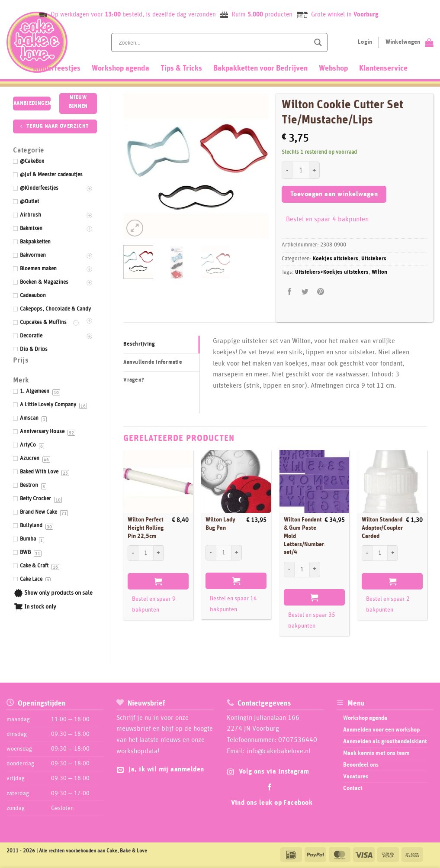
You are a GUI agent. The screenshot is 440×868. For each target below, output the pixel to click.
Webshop (333, 68)
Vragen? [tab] (134, 380)
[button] (135, 228)
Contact (353, 788)
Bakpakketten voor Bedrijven (260, 68)
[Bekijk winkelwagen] (409, 42)
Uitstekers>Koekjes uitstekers (332, 272)
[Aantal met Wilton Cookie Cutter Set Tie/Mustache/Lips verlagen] (287, 170)
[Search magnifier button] (318, 42)
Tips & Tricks (181, 68)
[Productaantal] (301, 170)
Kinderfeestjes (57, 68)
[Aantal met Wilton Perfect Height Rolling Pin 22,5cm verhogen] (159, 553)
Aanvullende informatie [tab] (153, 362)
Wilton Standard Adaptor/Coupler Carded (382, 528)
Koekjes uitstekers (336, 259)
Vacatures (356, 777)
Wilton (379, 272)
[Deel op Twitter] (305, 292)
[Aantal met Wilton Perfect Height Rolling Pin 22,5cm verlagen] (133, 553)
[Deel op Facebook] (290, 292)
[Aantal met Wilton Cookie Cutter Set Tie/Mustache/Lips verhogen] (315, 170)
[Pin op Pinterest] (321, 292)
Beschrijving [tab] (139, 344)
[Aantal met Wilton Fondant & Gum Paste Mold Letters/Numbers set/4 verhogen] (315, 570)
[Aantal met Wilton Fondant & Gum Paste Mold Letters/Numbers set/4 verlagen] (289, 570)
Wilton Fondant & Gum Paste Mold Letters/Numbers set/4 (305, 536)
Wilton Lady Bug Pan (220, 524)
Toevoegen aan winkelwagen (334, 194)
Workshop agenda (120, 68)
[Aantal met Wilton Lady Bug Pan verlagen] (211, 553)
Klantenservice (383, 68)
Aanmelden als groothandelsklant (385, 742)
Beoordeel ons (361, 765)
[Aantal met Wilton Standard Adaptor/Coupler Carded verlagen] (367, 553)
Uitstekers (374, 259)
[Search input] (213, 42)
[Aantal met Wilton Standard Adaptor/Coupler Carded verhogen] (393, 553)
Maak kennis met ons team (376, 753)
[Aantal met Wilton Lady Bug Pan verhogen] (237, 553)
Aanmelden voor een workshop (381, 730)
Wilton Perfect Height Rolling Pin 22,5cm (146, 528)
